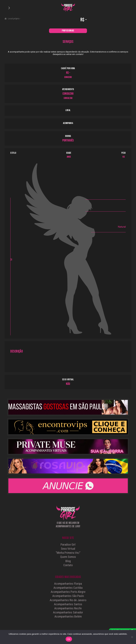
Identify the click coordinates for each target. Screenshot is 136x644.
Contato (68, 565)
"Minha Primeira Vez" (68, 553)
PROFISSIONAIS (68, 31)
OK (69, 639)
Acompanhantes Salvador (68, 612)
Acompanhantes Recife (68, 608)
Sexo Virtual (68, 549)
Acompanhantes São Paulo (68, 596)
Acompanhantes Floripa (68, 584)
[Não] (132, 637)
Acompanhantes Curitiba (68, 588)
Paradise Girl (68, 545)
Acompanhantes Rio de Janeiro (68, 600)
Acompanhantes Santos (68, 604)
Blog (68, 561)
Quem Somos (68, 557)
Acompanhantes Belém (68, 616)
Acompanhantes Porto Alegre (68, 592)
